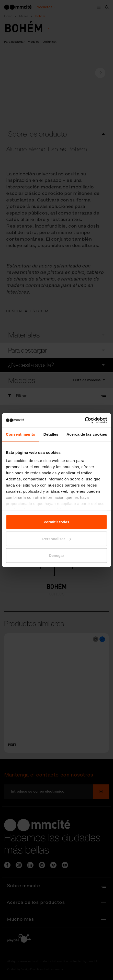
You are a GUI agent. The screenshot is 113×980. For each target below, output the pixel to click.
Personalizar (57, 539)
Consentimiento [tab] (21, 434)
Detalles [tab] (51, 434)
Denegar (56, 555)
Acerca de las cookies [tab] (87, 434)
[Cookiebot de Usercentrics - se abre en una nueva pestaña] (85, 420)
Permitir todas (57, 522)
